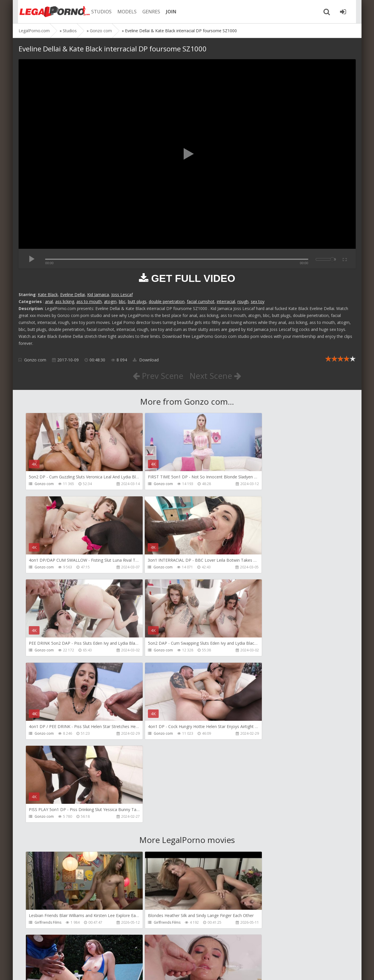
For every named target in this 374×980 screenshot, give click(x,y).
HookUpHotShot (49, 840)
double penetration (167, 301)
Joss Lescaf (122, 294)
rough (243, 301)
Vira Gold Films (155, 923)
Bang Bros (260, 757)
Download (146, 360)
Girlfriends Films (48, 757)
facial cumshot (201, 301)
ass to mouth (89, 301)
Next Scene (215, 376)
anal (49, 301)
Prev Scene (158, 376)
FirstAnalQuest (155, 840)
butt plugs (137, 301)
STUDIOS (99, 12)
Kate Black (48, 294)
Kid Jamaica (98, 294)
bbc (122, 301)
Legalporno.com (51, 12)
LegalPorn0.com (61, 970)
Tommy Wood (263, 840)
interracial (226, 301)
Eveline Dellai (73, 294)
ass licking (65, 301)
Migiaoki (258, 923)
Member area (60, 953)
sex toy (258, 301)
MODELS (124, 12)
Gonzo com (35, 360)
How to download (101, 953)
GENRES (148, 12)
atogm (110, 301)
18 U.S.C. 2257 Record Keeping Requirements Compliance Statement (204, 970)
